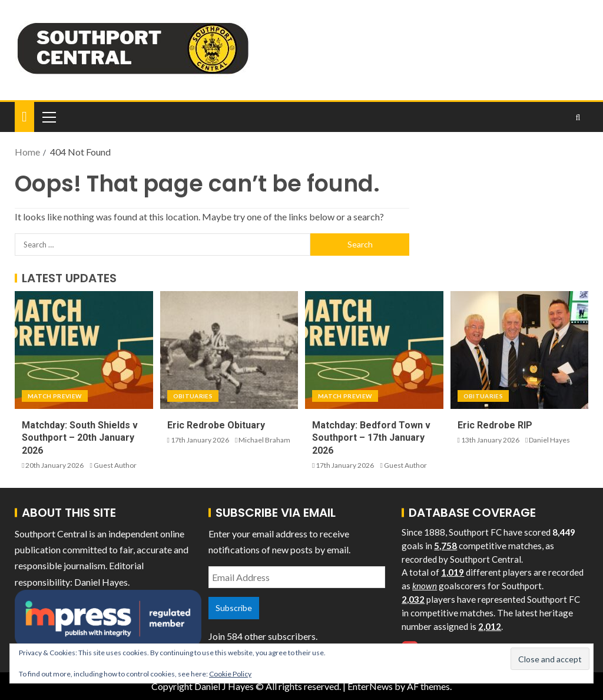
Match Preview (55, 396)
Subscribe (234, 608)
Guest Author (115, 465)
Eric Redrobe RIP (495, 425)
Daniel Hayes (549, 440)
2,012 (490, 626)
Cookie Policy (230, 674)
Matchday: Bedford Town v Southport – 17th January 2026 (371, 438)
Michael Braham (264, 440)
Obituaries (193, 396)
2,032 (413, 599)
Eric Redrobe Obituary (216, 425)
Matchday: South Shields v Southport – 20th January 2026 (80, 438)
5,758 (445, 546)
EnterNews (370, 686)
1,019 (453, 572)
